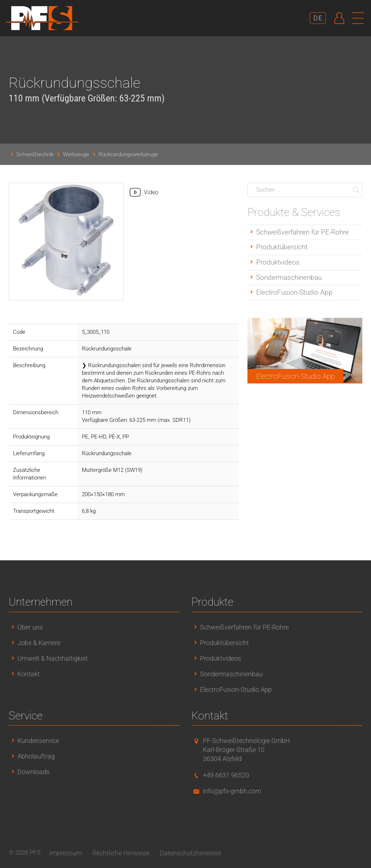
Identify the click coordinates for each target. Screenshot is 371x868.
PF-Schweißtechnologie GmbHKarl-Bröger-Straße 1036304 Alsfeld (246, 750)
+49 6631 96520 (226, 775)
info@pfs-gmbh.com (232, 791)
